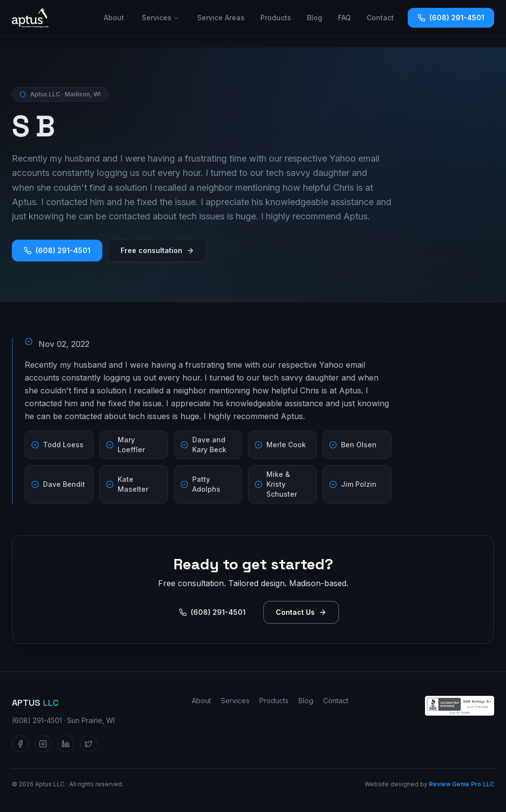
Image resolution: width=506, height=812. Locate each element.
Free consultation (157, 250)
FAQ (344, 18)
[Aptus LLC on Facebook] (20, 744)
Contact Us (301, 612)
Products (276, 18)
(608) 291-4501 (451, 18)
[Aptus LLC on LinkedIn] (66, 744)
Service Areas (221, 18)
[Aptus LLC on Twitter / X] (88, 744)
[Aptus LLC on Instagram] (43, 744)
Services (161, 18)
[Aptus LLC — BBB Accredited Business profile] (460, 706)
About (114, 18)
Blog (315, 18)
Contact (380, 18)
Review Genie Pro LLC (462, 784)
